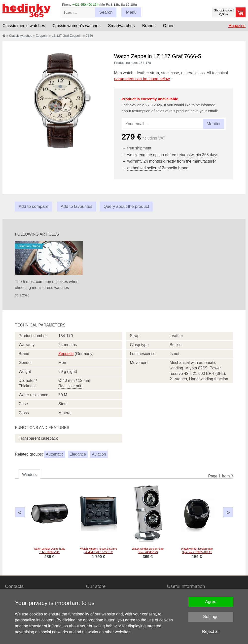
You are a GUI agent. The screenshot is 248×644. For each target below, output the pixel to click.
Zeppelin (42, 36)
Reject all (211, 631)
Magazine (237, 26)
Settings (211, 617)
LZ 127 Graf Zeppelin (67, 36)
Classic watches (20, 36)
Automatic (54, 454)
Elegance (78, 454)
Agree (211, 602)
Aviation (99, 454)
